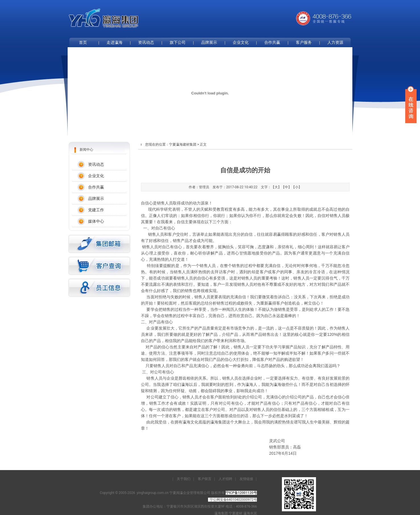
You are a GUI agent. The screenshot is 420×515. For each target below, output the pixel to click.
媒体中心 (96, 221)
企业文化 (241, 42)
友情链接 (246, 479)
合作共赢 (272, 42)
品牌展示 (209, 42)
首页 (83, 42)
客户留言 (205, 479)
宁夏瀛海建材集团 (183, 144)
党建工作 (96, 210)
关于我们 (184, 479)
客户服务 (304, 42)
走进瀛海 (115, 42)
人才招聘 (225, 479)
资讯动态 (146, 42)
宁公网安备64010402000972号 (233, 500)
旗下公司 (178, 42)
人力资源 (335, 42)
